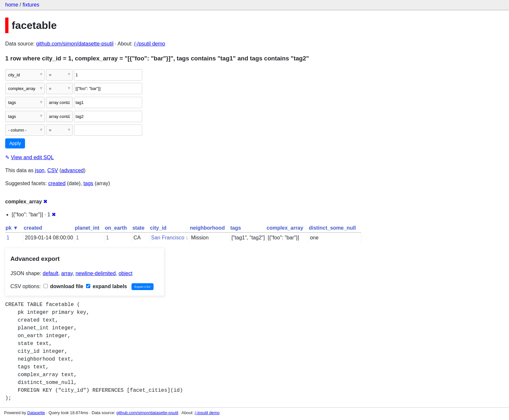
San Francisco (168, 238)
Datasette (36, 413)
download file (63, 286)
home (12, 5)
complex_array (285, 228)
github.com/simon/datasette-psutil (75, 44)
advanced (73, 170)
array (67, 273)
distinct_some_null (332, 228)
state (138, 228)
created (57, 183)
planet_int (87, 228)
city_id (158, 228)
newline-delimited (96, 273)
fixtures (31, 5)
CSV (53, 170)
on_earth (116, 228)
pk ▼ (12, 228)
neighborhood (207, 228)
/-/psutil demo (150, 44)
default (51, 273)
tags (88, 183)
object (125, 273)
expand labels (106, 286)
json (40, 170)
